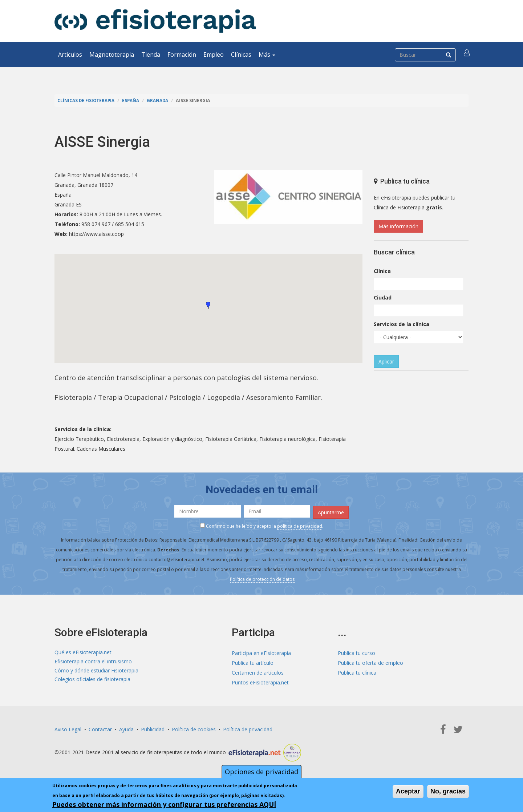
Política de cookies (194, 728)
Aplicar (386, 361)
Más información (398, 226)
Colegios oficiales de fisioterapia (92, 681)
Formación (182, 55)
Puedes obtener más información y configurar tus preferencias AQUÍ (164, 804)
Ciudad (383, 298)
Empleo (214, 55)
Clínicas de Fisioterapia (88, 101)
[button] (467, 55)
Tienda (151, 55)
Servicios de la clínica (402, 324)
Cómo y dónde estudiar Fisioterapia (96, 671)
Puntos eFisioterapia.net (260, 681)
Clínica (382, 271)
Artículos (70, 55)
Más (267, 55)
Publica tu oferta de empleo (370, 661)
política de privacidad (300, 525)
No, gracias (448, 791)
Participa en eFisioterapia (261, 652)
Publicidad (153, 728)
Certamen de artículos (258, 671)
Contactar (100, 728)
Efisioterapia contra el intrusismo (93, 661)
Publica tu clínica (357, 671)
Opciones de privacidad (261, 772)
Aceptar (408, 791)
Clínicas (241, 55)
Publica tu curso (356, 652)
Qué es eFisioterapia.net (83, 652)
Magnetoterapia (112, 55)
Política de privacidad (248, 728)
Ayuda (126, 728)
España (134, 101)
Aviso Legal (68, 728)
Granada (163, 101)
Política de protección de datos (262, 578)
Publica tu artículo (253, 661)
